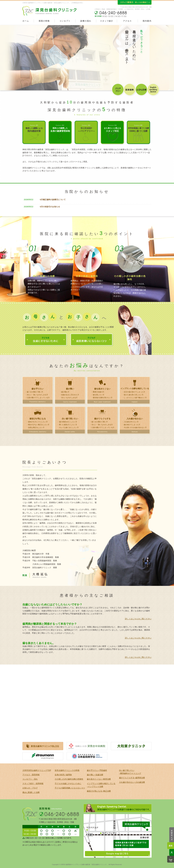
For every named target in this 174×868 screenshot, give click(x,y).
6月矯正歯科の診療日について (53, 200)
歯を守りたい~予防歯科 (97, 770)
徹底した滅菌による (34, 130)
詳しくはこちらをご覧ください (138, 619)
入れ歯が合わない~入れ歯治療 (132, 782)
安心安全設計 (86, 130)
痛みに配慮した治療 (31, 792)
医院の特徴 (44, 21)
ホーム (26, 21)
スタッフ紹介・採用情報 (33, 784)
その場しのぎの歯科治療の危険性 (69, 779)
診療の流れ (86, 21)
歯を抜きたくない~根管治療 (99, 779)
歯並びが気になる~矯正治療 (99, 791)
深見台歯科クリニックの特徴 (67, 770)
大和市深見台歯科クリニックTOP (37, 770)
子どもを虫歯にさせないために (68, 784)
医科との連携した (60, 130)
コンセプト (65, 21)
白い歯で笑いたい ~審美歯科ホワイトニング (130, 772)
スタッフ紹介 (107, 21)
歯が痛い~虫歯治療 (95, 775)
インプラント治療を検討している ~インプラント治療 (101, 785)
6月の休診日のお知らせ (50, 207)
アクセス (127, 21)
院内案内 (147, 21)
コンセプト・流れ (30, 779)
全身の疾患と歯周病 (63, 775)
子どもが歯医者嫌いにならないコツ (70, 788)
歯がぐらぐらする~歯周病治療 (132, 778)
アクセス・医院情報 (31, 775)
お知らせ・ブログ (30, 788)
